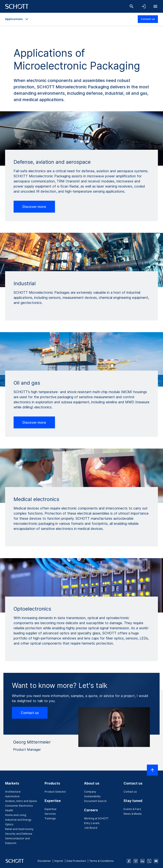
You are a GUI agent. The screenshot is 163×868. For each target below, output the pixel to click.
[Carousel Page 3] (88, 141)
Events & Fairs (132, 809)
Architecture (13, 792)
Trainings (50, 818)
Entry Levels (92, 823)
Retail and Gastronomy (19, 829)
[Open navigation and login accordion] (143, 6)
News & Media (133, 814)
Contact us (148, 19)
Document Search (95, 801)
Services (50, 814)
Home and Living (16, 815)
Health (9, 810)
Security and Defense (19, 834)
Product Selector (55, 792)
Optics (9, 824)
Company (90, 792)
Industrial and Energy (18, 820)
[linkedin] (142, 861)
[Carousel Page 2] (81, 141)
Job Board (91, 828)
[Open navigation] (155, 6)
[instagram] (136, 861)
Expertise (51, 809)
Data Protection (76, 861)
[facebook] (129, 861)
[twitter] (149, 861)
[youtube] (156, 861)
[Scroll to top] (152, 770)
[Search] (132, 6)
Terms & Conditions (102, 861)
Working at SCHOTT (96, 818)
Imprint (59, 861)
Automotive (12, 796)
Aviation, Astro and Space (21, 801)
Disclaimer (44, 861)
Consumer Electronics (19, 806)
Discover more (34, 207)
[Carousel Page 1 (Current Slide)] (75, 141)
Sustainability (92, 796)
